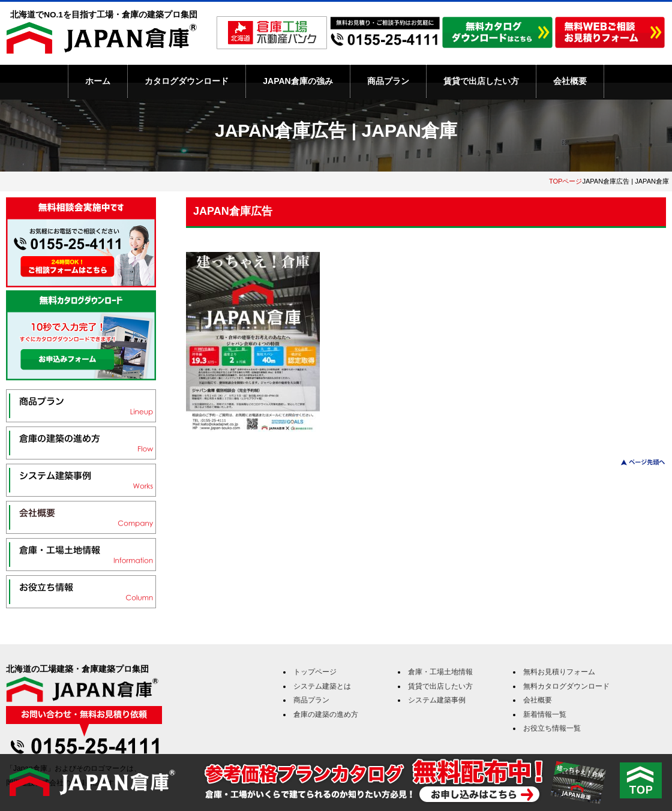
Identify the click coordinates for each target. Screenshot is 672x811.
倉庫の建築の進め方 (326, 714)
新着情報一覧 (545, 714)
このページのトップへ (636, 462)
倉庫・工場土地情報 (440, 672)
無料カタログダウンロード (566, 686)
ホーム (98, 81)
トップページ (315, 672)
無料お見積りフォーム (559, 672)
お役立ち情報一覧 (552, 728)
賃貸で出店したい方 (481, 81)
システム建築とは (322, 686)
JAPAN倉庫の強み (298, 81)
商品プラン (388, 81)
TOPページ (566, 181)
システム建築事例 (437, 700)
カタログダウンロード (187, 81)
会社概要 (570, 81)
